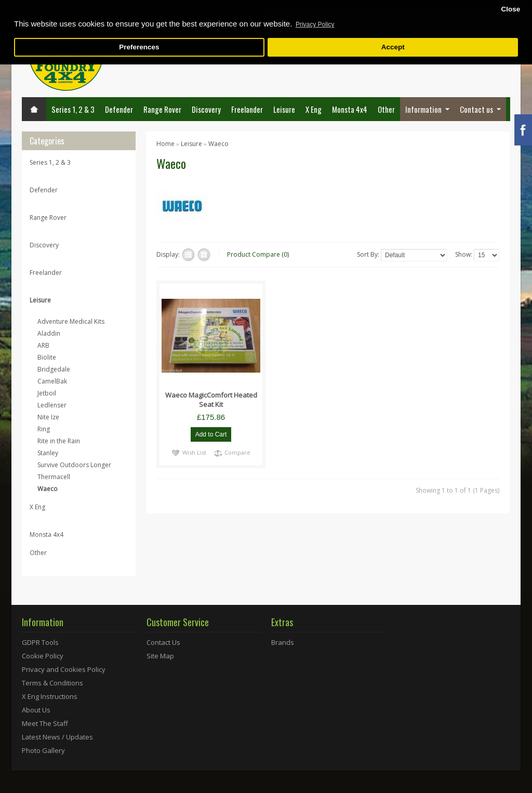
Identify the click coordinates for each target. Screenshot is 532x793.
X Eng (314, 109)
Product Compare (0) (258, 254)
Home (165, 144)
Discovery (206, 109)
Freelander (247, 109)
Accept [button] (393, 47)
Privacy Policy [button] (315, 24)
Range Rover (162, 109)
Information (423, 109)
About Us (36, 710)
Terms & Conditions (52, 683)
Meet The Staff (45, 723)
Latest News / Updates (57, 737)
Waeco (48, 489)
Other (386, 109)
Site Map (160, 656)
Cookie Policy (43, 656)
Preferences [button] (139, 47)
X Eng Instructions (50, 696)
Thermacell (54, 477)
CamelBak (52, 381)
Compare (237, 452)
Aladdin (49, 333)
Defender (119, 109)
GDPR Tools (40, 642)
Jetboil (47, 393)
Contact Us (163, 642)
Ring (44, 429)
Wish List (194, 452)
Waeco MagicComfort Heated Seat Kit (211, 400)
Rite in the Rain (59, 441)
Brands (283, 642)
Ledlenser (52, 405)
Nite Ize (48, 417)
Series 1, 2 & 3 (73, 109)
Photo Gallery (43, 750)
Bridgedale (54, 369)
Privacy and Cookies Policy (64, 669)
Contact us (476, 109)
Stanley (48, 453)
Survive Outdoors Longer (74, 465)
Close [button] (510, 9)
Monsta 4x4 (350, 109)
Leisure (284, 109)
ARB (43, 345)
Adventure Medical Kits (71, 321)
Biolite (47, 357)
